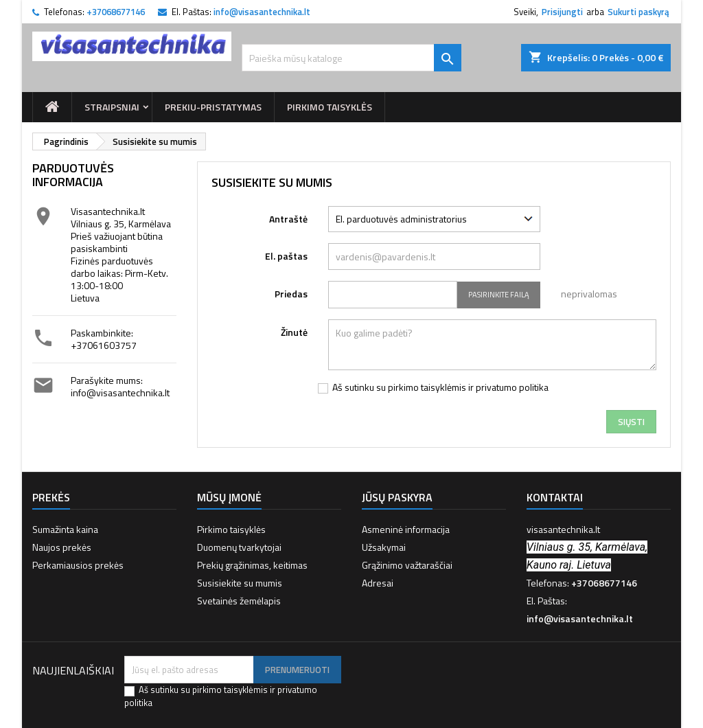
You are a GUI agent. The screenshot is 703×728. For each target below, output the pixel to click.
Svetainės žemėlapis (239, 601)
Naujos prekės (62, 547)
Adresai (378, 583)
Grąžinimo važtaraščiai (407, 565)
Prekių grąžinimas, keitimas (252, 565)
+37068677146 (116, 12)
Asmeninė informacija (406, 529)
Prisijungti (562, 12)
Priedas (291, 293)
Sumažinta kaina (65, 529)
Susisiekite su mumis (240, 583)
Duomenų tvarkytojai (239, 547)
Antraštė (288, 218)
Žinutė (294, 332)
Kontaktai (555, 497)
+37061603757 (104, 345)
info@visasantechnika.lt (262, 12)
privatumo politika (512, 387)
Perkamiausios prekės (78, 565)
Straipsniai (112, 107)
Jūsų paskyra (397, 497)
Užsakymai (384, 547)
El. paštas (286, 255)
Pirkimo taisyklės (330, 107)
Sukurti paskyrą (638, 12)
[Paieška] (351, 58)
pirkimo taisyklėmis (427, 387)
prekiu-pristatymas (213, 107)
